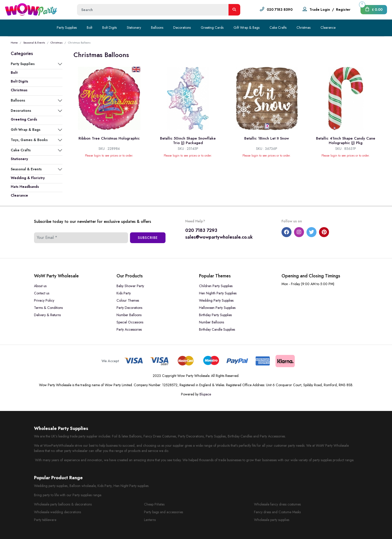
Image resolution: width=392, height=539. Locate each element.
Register (343, 10)
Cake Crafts (278, 28)
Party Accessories (129, 329)
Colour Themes (128, 300)
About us (40, 286)
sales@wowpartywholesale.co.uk (219, 237)
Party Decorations (129, 308)
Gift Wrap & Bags (246, 28)
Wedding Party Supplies (216, 300)
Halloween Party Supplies (217, 308)
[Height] (153, 10)
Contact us (42, 293)
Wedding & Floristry (28, 178)
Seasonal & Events (34, 43)
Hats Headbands (25, 187)
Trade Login (320, 10)
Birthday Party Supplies (215, 315)
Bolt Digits (109, 28)
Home (14, 43)
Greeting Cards (212, 28)
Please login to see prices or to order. (109, 156)
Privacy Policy (44, 300)
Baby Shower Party (130, 286)
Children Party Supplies (216, 286)
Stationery (134, 28)
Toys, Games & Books (29, 140)
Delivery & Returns (47, 315)
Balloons (157, 28)
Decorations (182, 28)
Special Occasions (130, 322)
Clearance (19, 195)
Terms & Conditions (48, 308)
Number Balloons (129, 315)
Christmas (303, 28)
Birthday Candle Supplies (217, 329)
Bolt (89, 28)
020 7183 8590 (280, 10)
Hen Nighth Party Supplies (218, 293)
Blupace (205, 394)
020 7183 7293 (201, 230)
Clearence (328, 28)
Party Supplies (67, 28)
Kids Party (124, 293)
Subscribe (148, 238)
